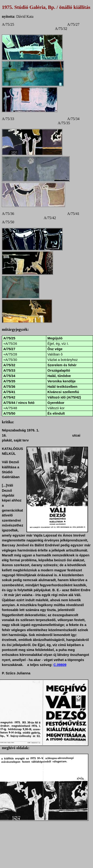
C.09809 (60, 665)
